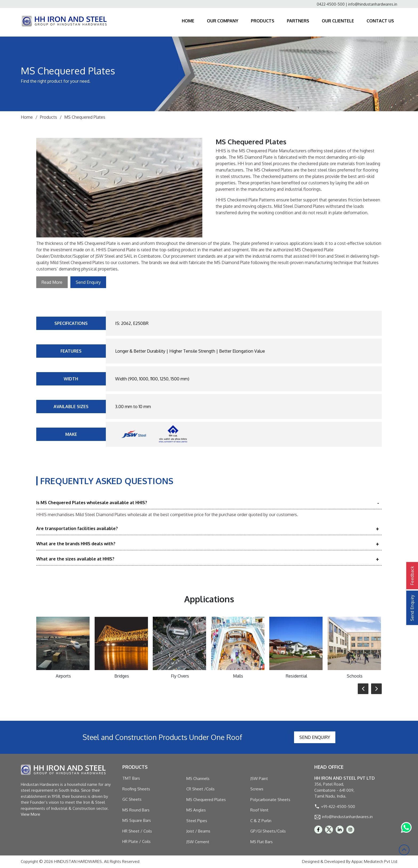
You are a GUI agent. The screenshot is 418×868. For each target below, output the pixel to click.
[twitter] (329, 830)
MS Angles (196, 810)
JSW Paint (259, 779)
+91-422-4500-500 (338, 807)
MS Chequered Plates (206, 800)
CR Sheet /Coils (200, 789)
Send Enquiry (88, 282)
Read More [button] (52, 282)
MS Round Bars (136, 810)
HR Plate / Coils (136, 841)
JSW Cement (198, 842)
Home (27, 117)
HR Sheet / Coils (137, 831)
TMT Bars (131, 778)
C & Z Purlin (261, 821)
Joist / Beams (198, 831)
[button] (363, 689)
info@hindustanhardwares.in (373, 4)
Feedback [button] (412, 576)
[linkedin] (340, 830)
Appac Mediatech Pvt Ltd (374, 861)
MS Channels (198, 779)
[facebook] (318, 830)
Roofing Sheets (136, 789)
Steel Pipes (197, 821)
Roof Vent (259, 810)
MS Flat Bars (262, 842)
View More (31, 814)
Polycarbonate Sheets (270, 800)
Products (49, 117)
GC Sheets (132, 799)
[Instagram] (350, 830)
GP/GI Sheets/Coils (268, 831)
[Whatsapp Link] (406, 827)
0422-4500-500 (331, 4)
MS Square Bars (137, 820)
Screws (257, 789)
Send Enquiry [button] (412, 608)
